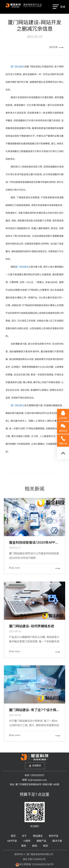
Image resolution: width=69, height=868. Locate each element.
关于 (24, 836)
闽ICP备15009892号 (34, 859)
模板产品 (41, 841)
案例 (24, 846)
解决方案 (57, 841)
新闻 (35, 846)
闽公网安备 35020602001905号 (34, 865)
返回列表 (56, 47)
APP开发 (12, 841)
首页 (13, 836)
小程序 (27, 841)
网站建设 (38, 836)
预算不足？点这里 (34, 794)
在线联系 (37, 766)
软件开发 (54, 836)
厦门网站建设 (17, 67)
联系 (46, 846)
